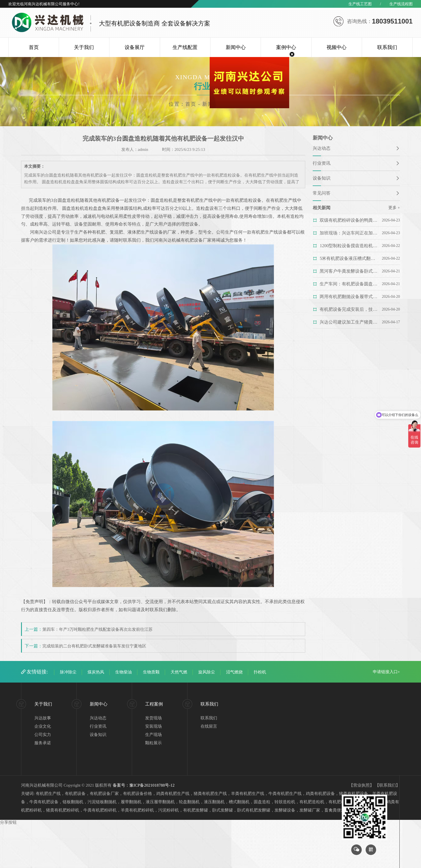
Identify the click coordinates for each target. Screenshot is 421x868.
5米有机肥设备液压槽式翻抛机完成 (349, 258)
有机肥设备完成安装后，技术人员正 (349, 309)
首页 (34, 47)
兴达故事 (43, 718)
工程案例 (154, 704)
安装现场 (153, 726)
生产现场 (153, 735)
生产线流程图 (401, 4)
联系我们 (387, 47)
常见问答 (322, 193)
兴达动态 (322, 148)
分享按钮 (8, 822)
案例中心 (286, 47)
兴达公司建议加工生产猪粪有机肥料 (349, 322)
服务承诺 (43, 743)
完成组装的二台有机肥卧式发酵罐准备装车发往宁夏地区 (94, 646)
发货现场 (153, 718)
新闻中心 (236, 47)
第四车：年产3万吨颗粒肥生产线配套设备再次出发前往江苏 (97, 629)
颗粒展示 (153, 743)
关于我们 (84, 47)
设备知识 (322, 178)
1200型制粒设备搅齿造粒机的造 (349, 246)
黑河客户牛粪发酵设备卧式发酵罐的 (349, 271)
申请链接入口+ (386, 672)
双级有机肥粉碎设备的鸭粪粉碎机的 (349, 220)
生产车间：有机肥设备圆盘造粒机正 (349, 284)
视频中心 (337, 47)
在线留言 (209, 726)
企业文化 (43, 726)
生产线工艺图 (360, 4)
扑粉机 (260, 672)
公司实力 (43, 735)
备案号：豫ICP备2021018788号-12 (144, 785)
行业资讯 (322, 163)
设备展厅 (135, 47)
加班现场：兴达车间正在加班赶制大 (349, 233)
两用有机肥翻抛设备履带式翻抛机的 (349, 297)
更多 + (394, 208)
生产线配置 (185, 47)
